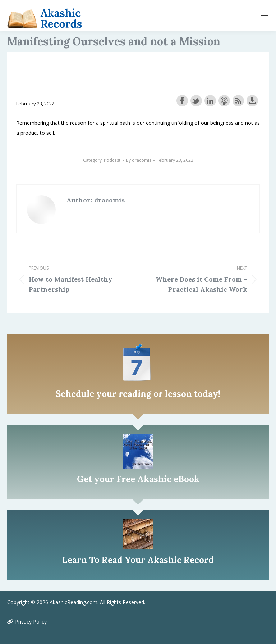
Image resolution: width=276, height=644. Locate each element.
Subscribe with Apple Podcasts (224, 101)
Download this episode (252, 101)
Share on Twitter (196, 101)
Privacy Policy (27, 622)
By (139, 160)
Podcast (112, 160)
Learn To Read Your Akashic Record (138, 560)
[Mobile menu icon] (264, 15)
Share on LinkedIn (210, 101)
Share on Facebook (182, 101)
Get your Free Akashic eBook (138, 479)
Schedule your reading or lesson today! (138, 394)
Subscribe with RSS (238, 101)
